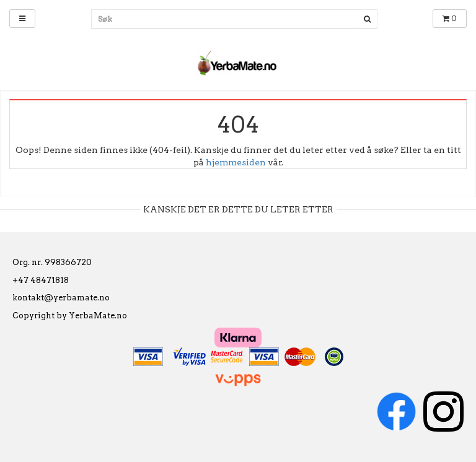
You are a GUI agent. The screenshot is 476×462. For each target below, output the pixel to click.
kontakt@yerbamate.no (61, 298)
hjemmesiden (236, 162)
